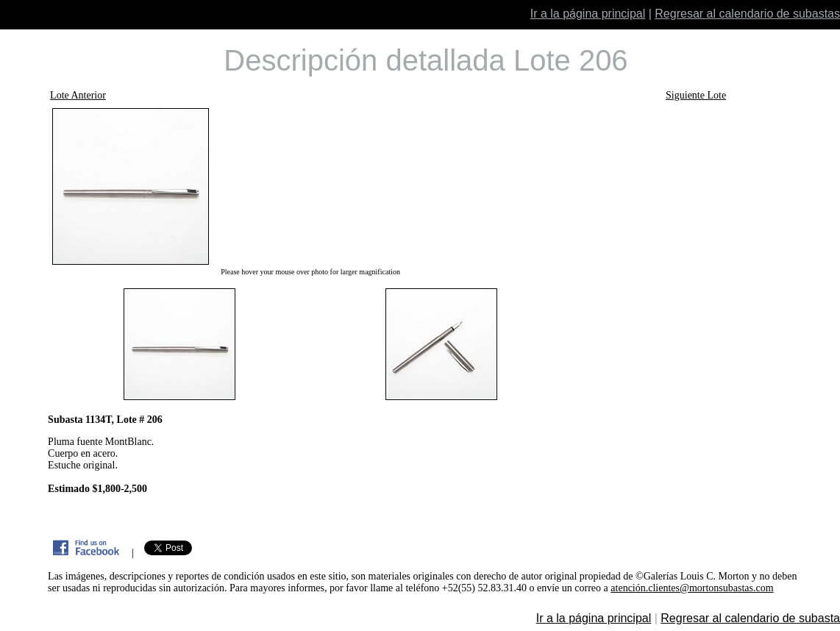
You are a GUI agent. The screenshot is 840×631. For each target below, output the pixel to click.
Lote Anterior (78, 95)
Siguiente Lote (696, 95)
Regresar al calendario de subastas (747, 14)
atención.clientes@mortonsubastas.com (692, 588)
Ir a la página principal (588, 14)
